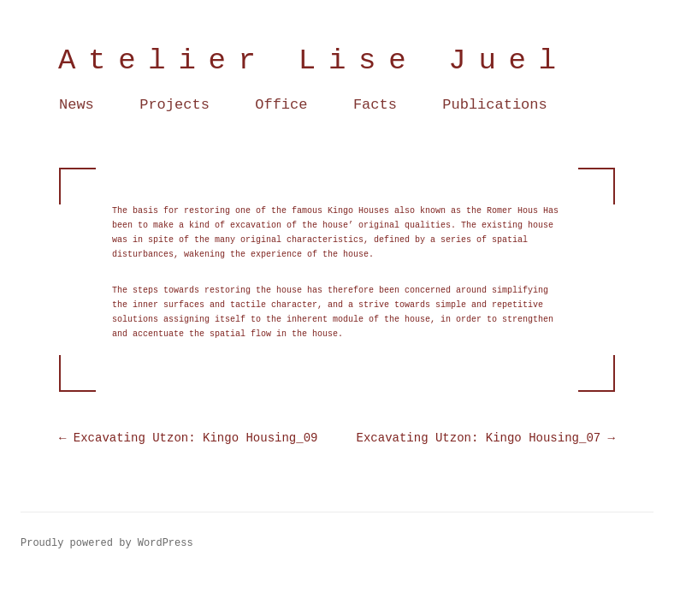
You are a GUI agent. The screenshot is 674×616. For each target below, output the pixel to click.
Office (281, 105)
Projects (174, 105)
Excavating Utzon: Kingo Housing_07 (486, 438)
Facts (375, 105)
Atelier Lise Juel (313, 61)
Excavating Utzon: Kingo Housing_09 (188, 438)
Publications (494, 105)
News (77, 105)
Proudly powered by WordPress (107, 543)
